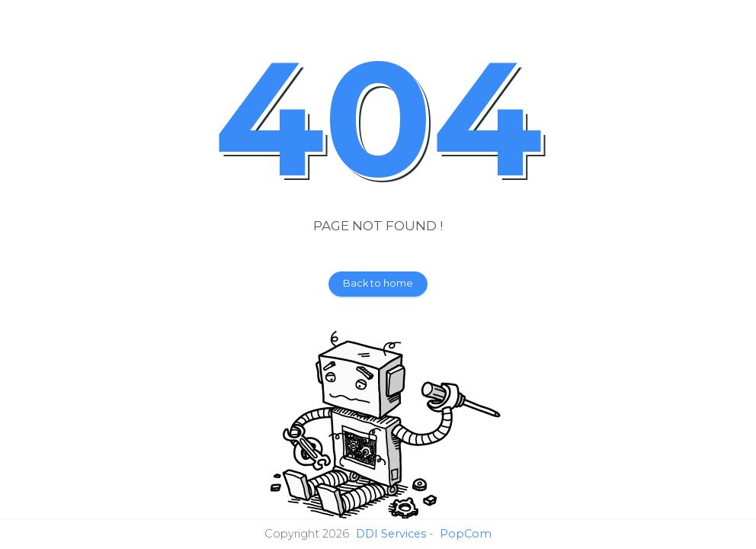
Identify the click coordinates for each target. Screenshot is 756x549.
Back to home (378, 283)
